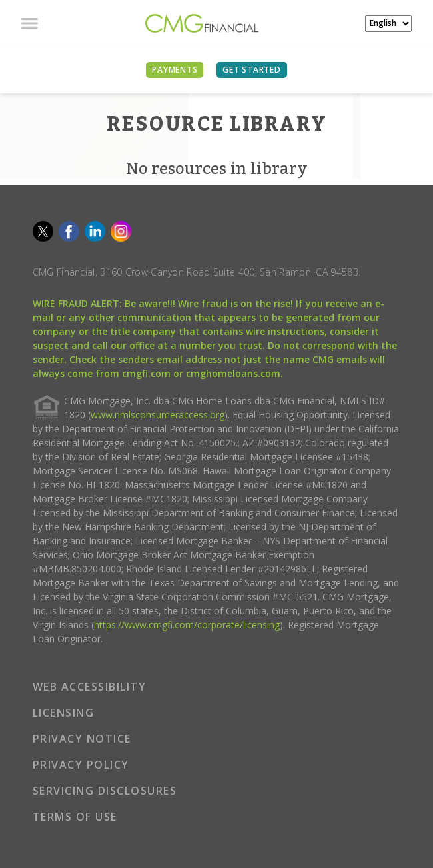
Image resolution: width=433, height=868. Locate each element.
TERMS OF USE (75, 817)
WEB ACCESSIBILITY (90, 687)
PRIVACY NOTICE (82, 739)
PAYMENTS (175, 70)
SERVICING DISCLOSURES (105, 791)
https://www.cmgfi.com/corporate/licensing (187, 625)
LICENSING (64, 713)
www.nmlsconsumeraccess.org (158, 415)
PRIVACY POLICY (81, 765)
